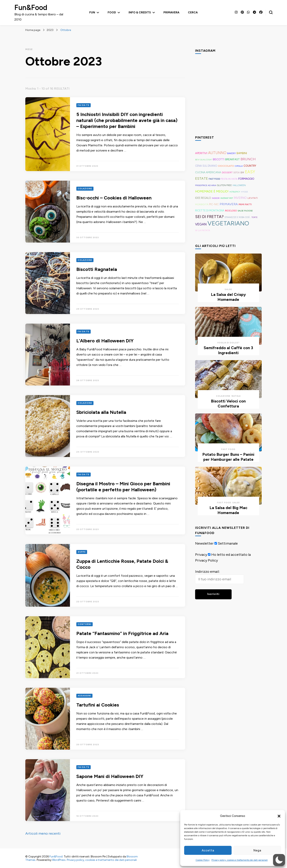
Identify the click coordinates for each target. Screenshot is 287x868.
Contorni (85, 624)
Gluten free (224, 185)
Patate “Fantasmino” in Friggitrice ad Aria (122, 633)
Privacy (201, 555)
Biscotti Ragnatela (97, 269)
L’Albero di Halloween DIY (105, 341)
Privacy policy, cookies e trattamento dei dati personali (240, 860)
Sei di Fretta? (209, 217)
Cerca (193, 12)
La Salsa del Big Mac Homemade (228, 510)
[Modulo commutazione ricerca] (271, 12)
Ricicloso (231, 211)
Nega (257, 850)
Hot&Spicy (235, 192)
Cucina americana (208, 172)
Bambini (242, 153)
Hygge (244, 192)
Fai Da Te (84, 105)
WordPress (59, 860)
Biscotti (219, 159)
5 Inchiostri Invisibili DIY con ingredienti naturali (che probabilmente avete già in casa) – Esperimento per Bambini (127, 120)
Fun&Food (31, 7)
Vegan (201, 224)
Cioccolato (226, 166)
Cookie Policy (202, 860)
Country (250, 166)
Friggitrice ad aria (206, 185)
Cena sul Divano (206, 166)
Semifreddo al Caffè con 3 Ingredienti (228, 350)
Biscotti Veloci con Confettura (228, 404)
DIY (242, 172)
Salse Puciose (245, 211)
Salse (228, 289)
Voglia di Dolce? (228, 343)
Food (112, 12)
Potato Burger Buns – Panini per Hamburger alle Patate (228, 457)
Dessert (227, 172)
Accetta (208, 850)
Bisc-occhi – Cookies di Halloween (114, 198)
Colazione (85, 189)
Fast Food (214, 179)
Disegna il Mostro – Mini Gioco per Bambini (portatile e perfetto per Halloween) (123, 487)
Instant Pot (227, 198)
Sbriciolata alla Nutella (101, 412)
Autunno (217, 153)
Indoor (216, 198)
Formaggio (246, 179)
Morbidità (202, 204)
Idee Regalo (203, 198)
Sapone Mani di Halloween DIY (110, 776)
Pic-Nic (214, 204)
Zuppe (82, 552)
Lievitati (253, 198)
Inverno (240, 198)
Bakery (231, 153)
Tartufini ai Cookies (98, 705)
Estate (201, 178)
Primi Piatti (245, 204)
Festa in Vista (229, 179)
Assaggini (84, 696)
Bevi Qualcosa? (204, 160)
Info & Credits (140, 12)
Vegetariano (228, 223)
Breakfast (232, 159)
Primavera (171, 12)
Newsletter (204, 543)
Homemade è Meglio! (212, 191)
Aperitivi (201, 153)
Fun (92, 12)
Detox (237, 173)
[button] (279, 816)
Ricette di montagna (210, 211)
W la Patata (203, 230)
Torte (255, 217)
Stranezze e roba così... (238, 217)
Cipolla (239, 166)
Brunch (248, 159)
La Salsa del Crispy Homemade (228, 297)
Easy (250, 172)
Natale (236, 396)
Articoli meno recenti (43, 833)
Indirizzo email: (207, 572)
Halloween (239, 185)
